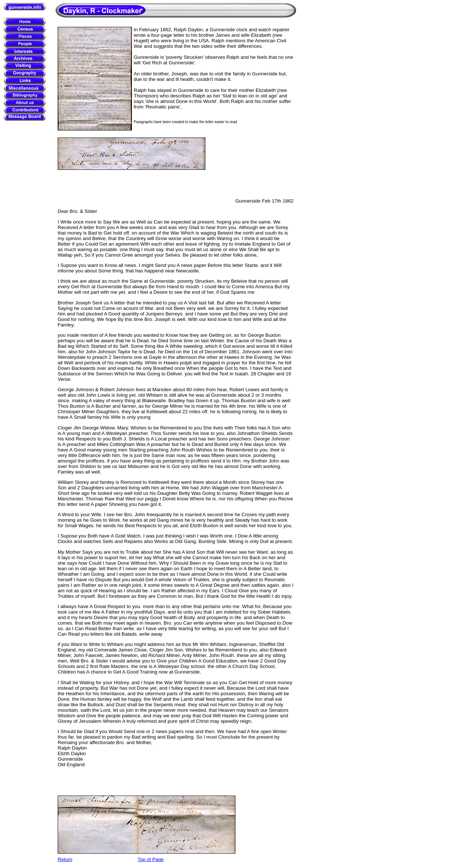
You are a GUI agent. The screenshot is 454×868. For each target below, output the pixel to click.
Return (65, 859)
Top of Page (151, 859)
